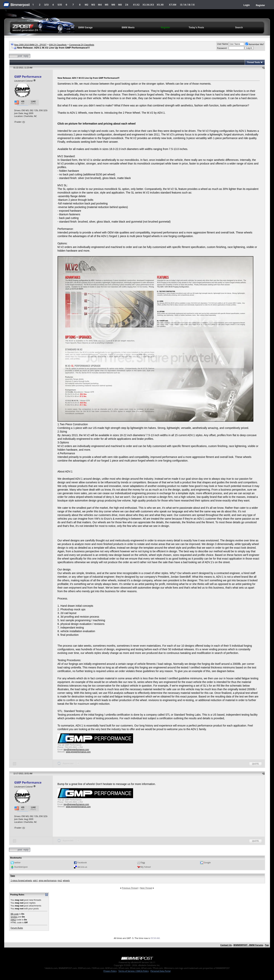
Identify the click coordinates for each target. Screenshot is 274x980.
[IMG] (13, 920)
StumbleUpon (21, 867)
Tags (13, 876)
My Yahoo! (146, 867)
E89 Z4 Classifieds (58, 45)
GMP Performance (28, 77)
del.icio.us (82, 867)
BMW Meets (128, 28)
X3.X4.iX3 (148, 5)
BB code (15, 914)
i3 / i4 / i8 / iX (187, 5)
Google (207, 862)
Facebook (82, 862)
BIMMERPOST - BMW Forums (248, 945)
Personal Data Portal (161, 971)
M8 (120, 5)
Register (260, 5)
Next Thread (146, 888)
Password (222, 48)
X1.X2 (136, 5)
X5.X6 (160, 5)
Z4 (127, 5)
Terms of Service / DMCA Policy (134, 971)
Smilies (14, 917)
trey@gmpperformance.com (76, 749)
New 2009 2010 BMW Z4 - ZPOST (30, 45)
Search (239, 28)
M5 (107, 5)
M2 (87, 5)
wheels (66, 880)
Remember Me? (255, 44)
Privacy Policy (110, 971)
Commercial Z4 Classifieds (82, 45)
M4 (100, 5)
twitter (17, 862)
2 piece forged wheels (21, 880)
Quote (255, 764)
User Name (223, 44)
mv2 (60, 880)
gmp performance (48, 880)
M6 (113, 5)
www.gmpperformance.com (78, 752)
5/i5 (60, 5)
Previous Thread (130, 888)
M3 (93, 5)
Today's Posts (196, 28)
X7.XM (172, 5)
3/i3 (46, 5)
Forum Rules (17, 928)
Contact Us (226, 945)
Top (267, 945)
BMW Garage (86, 28)
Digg (143, 862)
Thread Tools (253, 62)
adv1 (35, 880)
